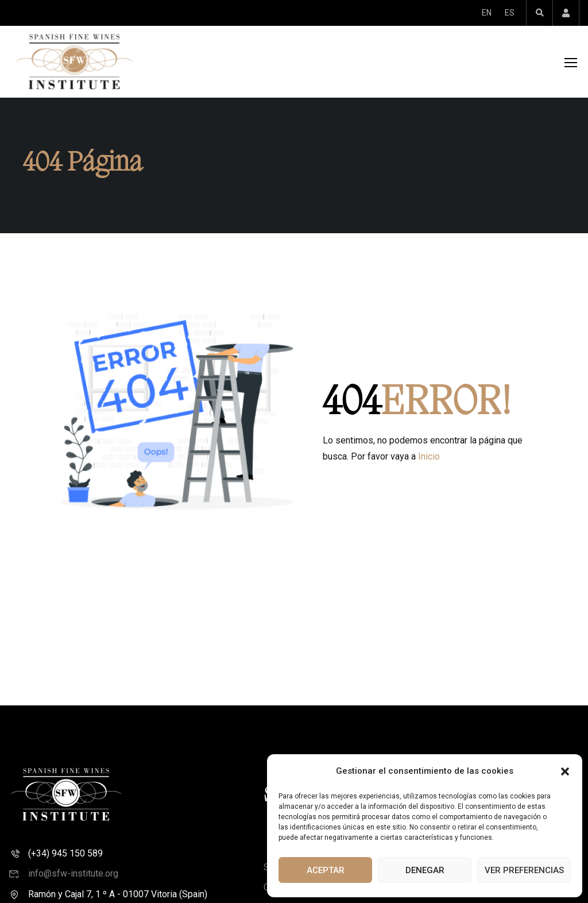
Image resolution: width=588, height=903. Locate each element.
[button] (565, 771)
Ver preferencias (524, 870)
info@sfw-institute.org (63, 878)
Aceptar (326, 870)
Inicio (429, 461)
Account (566, 13)
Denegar (425, 870)
